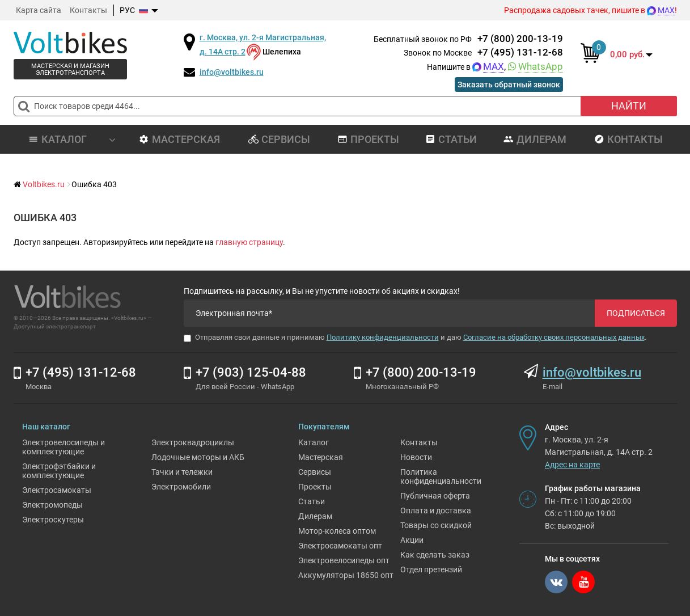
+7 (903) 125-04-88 (251, 372)
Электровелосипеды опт (344, 560)
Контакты (88, 10)
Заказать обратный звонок (509, 85)
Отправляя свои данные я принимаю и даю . (415, 337)
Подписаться (636, 313)
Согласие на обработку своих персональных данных (554, 337)
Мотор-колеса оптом (337, 531)
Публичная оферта (435, 496)
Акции (412, 540)
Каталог (314, 442)
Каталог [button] (72, 139)
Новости (416, 457)
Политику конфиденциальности (383, 337)
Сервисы (279, 139)
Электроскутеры (53, 520)
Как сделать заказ (435, 555)
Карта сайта (39, 10)
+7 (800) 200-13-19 (520, 39)
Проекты (368, 139)
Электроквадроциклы (193, 442)
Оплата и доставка (436, 510)
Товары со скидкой (436, 525)
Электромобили (181, 487)
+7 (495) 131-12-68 (520, 52)
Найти (629, 106)
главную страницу (249, 242)
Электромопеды (52, 505)
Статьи (451, 139)
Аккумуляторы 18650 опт (346, 575)
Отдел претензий (431, 569)
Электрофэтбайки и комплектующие (59, 471)
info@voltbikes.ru (232, 72)
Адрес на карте (572, 465)
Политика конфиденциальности (441, 476)
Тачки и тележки (182, 472)
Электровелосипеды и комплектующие (64, 447)
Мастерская (179, 139)
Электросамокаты (57, 490)
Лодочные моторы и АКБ (198, 457)
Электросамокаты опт (340, 546)
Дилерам (535, 139)
